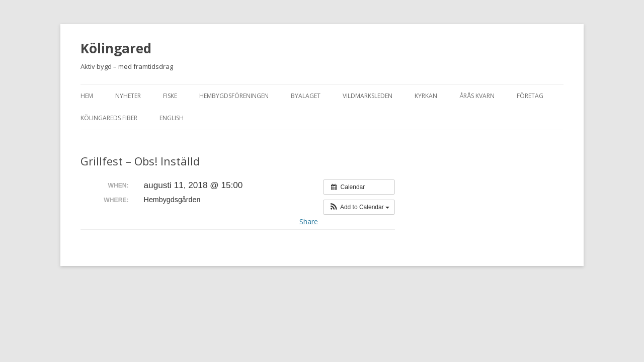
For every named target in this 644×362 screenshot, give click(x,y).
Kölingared (116, 48)
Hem (87, 96)
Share (309, 221)
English (172, 118)
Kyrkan (426, 96)
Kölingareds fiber (109, 118)
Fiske (170, 96)
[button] (359, 207)
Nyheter (128, 96)
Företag (530, 96)
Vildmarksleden (368, 96)
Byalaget (306, 96)
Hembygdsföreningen (234, 96)
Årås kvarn (477, 96)
